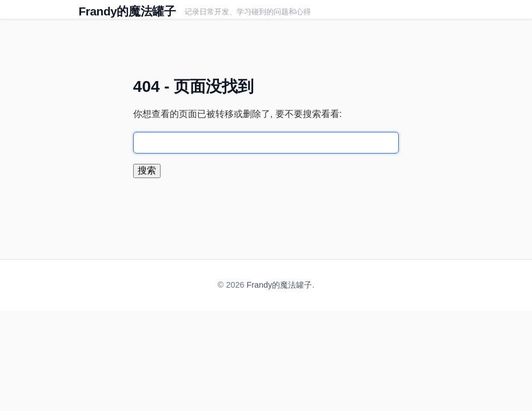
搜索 (147, 170)
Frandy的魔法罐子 (127, 11)
